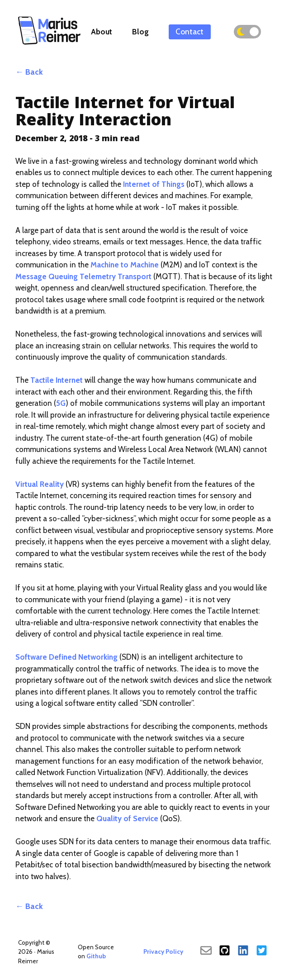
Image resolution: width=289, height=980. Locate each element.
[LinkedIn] (243, 951)
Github (96, 956)
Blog (140, 32)
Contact (190, 32)
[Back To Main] (50, 44)
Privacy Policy (163, 951)
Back (34, 72)
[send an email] (206, 951)
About (102, 32)
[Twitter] (262, 951)
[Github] (225, 951)
